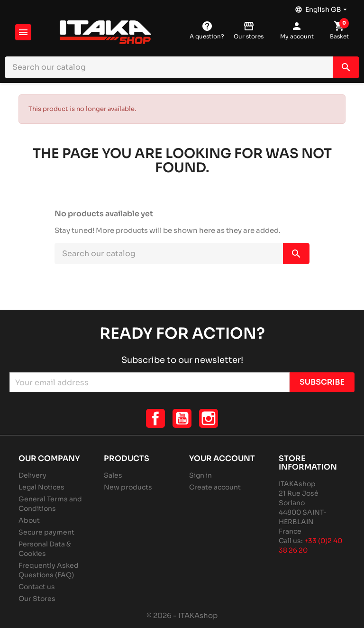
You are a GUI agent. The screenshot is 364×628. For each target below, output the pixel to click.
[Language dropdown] (322, 7)
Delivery (32, 475)
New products (128, 487)
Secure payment (46, 532)
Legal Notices (41, 487)
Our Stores (37, 599)
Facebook (155, 418)
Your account (222, 458)
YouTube (182, 418)
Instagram (209, 418)
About (29, 520)
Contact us (37, 587)
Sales (113, 475)
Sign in (200, 475)
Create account (215, 487)
